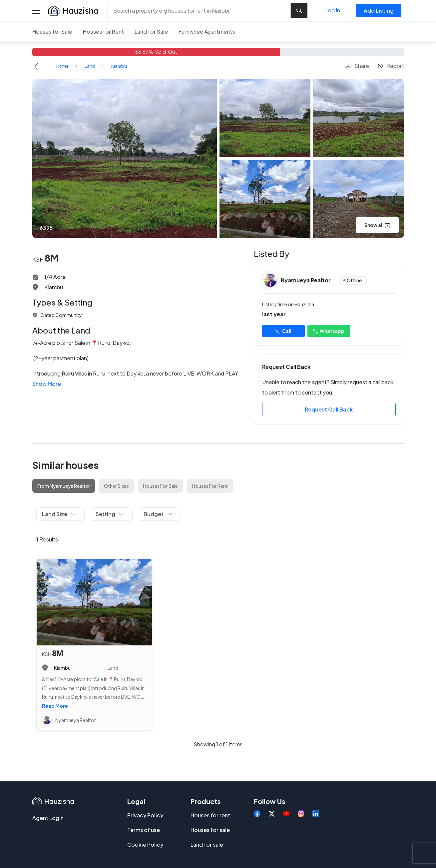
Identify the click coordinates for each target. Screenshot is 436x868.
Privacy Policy (145, 815)
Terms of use (144, 830)
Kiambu (119, 66)
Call (283, 331)
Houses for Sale (52, 31)
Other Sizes (116, 486)
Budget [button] (158, 514)
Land (90, 66)
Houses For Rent (210, 486)
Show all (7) (377, 225)
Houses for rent (210, 815)
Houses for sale (210, 830)
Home (62, 66)
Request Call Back (329, 409)
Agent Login (48, 818)
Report (391, 66)
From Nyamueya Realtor (64, 486)
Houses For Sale (160, 486)
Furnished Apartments (207, 31)
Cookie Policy (145, 845)
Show (47, 384)
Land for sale (207, 845)
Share (357, 66)
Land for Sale (151, 31)
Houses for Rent (103, 31)
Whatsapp (329, 331)
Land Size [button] (59, 514)
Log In (333, 10)
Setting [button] (110, 514)
